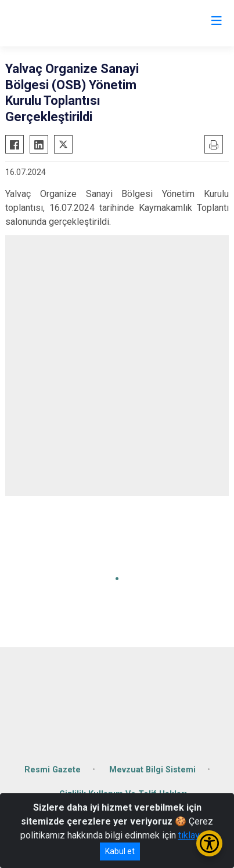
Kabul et (120, 851)
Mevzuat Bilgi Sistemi (152, 770)
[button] (117, 579)
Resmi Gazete (53, 770)
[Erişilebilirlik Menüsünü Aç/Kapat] (209, 843)
